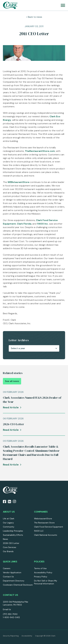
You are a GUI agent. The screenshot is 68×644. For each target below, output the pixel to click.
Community (9, 527)
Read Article (11, 407)
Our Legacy (8, 523)
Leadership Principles (13, 531)
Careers (7, 568)
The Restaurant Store (44, 523)
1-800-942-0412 (11, 617)
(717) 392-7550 (10, 614)
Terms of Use (40, 568)
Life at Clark (9, 519)
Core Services (10, 547)
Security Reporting (11, 636)
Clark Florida (24, 224)
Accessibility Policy (43, 572)
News (5, 539)
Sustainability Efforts (13, 535)
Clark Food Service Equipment (49, 527)
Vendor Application (12, 572)
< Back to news (34, 17)
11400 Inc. (43, 224)
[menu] (63, 5)
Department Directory (14, 581)
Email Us (7, 609)
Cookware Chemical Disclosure (18, 585)
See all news (12, 381)
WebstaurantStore (43, 519)
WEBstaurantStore (18, 182)
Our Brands (8, 551)
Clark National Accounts (46, 535)
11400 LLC (39, 531)
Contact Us (8, 577)
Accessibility (27, 636)
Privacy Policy (41, 577)
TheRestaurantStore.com (40, 151)
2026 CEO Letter (11, 543)
